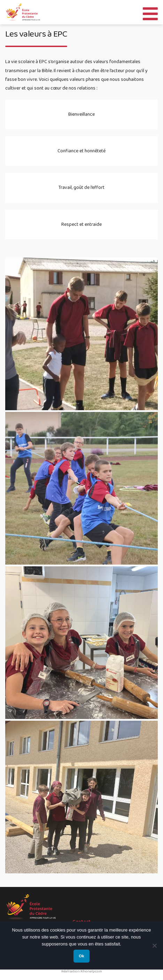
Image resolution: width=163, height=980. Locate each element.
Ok (81, 956)
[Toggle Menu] (150, 12)
